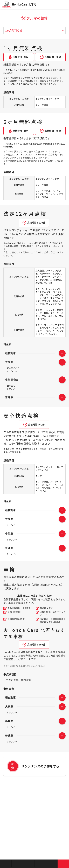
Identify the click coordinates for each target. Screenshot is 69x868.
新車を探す (17, 864)
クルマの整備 (40, 864)
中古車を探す (29, 864)
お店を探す (6, 864)
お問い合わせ (63, 864)
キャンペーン (52, 864)
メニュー (65, 4)
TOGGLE (62, 353)
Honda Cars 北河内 (24, 4)
